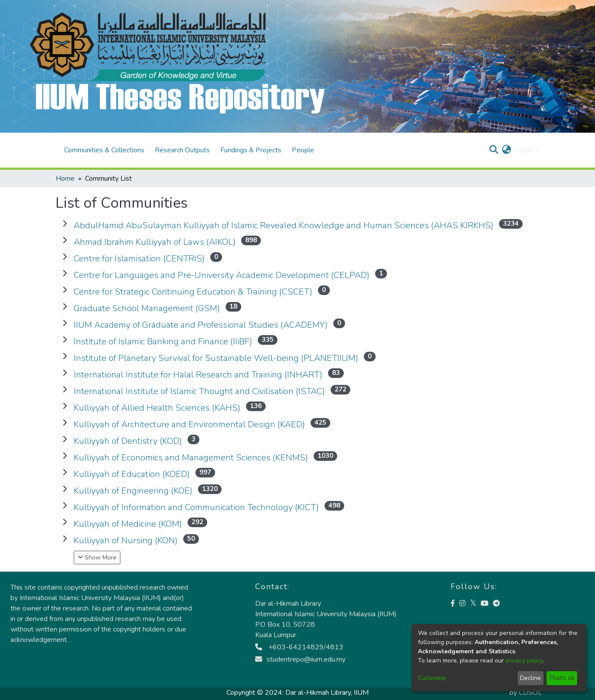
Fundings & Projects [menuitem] (251, 150)
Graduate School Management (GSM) (147, 308)
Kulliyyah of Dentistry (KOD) (128, 441)
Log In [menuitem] (524, 150)
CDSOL (530, 693)
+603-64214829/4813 (299, 647)
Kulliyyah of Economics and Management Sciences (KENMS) (191, 458)
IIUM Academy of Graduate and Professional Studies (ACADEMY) (201, 325)
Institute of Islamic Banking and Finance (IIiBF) (163, 341)
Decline (530, 678)
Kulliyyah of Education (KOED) (132, 474)
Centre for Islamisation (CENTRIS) (139, 259)
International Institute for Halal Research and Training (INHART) (198, 375)
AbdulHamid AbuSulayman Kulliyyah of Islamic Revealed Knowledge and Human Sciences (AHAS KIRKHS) (284, 225)
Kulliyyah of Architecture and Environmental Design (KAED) (189, 424)
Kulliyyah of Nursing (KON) (126, 540)
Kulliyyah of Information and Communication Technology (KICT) (196, 507)
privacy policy (524, 661)
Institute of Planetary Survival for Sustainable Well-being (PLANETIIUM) (216, 358)
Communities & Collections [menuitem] (104, 150)
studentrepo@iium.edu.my (300, 659)
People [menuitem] (303, 150)
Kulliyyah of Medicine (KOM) (128, 524)
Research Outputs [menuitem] (182, 150)
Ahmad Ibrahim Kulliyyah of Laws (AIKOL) (155, 242)
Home (65, 178)
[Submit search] (494, 150)
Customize (432, 678)
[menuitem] (507, 150)
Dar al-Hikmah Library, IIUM (327, 693)
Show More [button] (97, 558)
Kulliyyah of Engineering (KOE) (133, 491)
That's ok (562, 678)
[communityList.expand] (65, 224)
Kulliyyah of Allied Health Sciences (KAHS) (157, 408)
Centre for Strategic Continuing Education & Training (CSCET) (193, 292)
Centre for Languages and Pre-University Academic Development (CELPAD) (222, 275)
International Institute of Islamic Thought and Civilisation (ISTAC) (199, 391)
